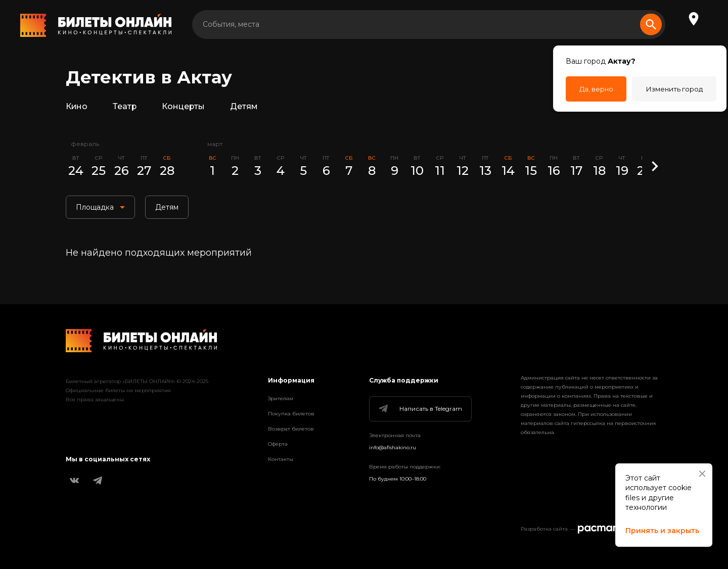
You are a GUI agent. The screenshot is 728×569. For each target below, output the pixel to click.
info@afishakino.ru (393, 447)
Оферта (278, 444)
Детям (252, 108)
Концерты (188, 108)
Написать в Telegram (420, 409)
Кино (78, 108)
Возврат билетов (291, 429)
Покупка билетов (291, 414)
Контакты (281, 459)
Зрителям (281, 398)
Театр (127, 108)
